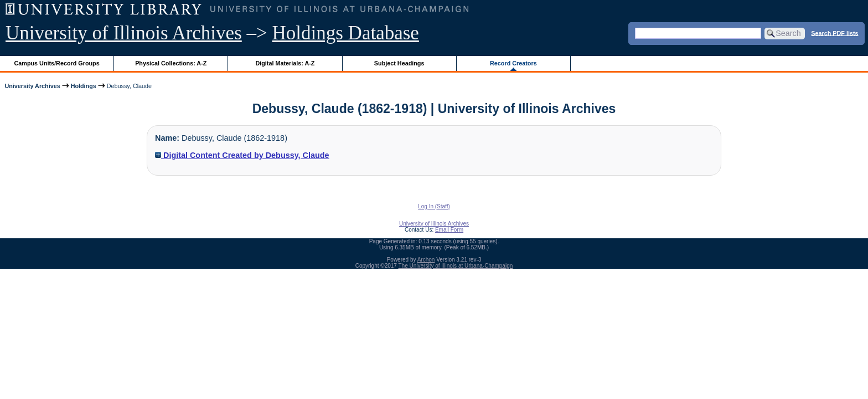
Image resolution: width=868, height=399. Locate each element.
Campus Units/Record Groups (57, 63)
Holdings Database (346, 33)
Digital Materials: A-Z (285, 63)
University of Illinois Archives (124, 33)
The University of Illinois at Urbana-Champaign (456, 266)
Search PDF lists (835, 33)
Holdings (84, 86)
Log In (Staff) (434, 206)
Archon (426, 260)
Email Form (449, 230)
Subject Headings (399, 63)
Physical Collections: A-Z (171, 63)
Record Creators (513, 63)
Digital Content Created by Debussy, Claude (242, 155)
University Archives (32, 86)
